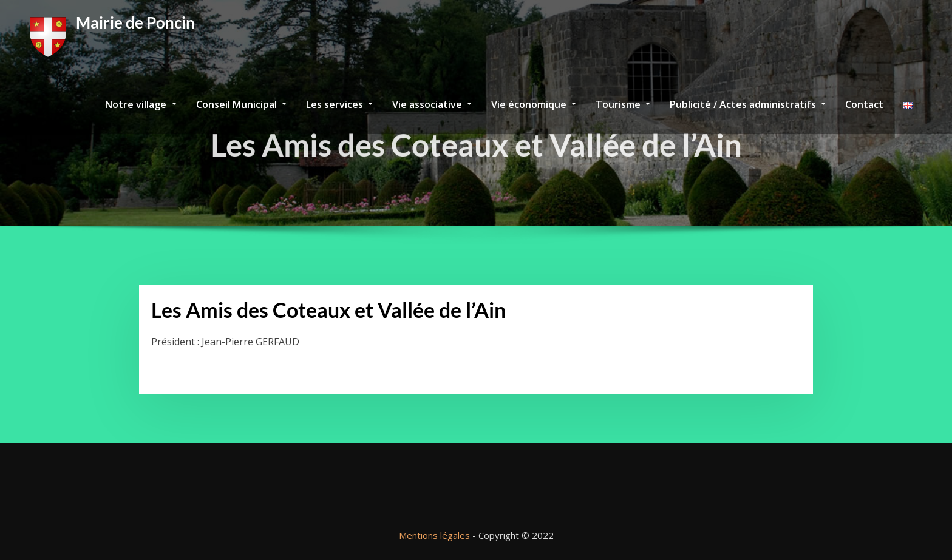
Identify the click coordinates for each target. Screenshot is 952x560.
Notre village (141, 104)
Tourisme (623, 104)
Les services (339, 104)
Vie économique (534, 104)
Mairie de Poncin (135, 22)
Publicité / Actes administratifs (748, 104)
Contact (864, 104)
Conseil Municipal (241, 104)
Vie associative (432, 104)
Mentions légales (434, 535)
